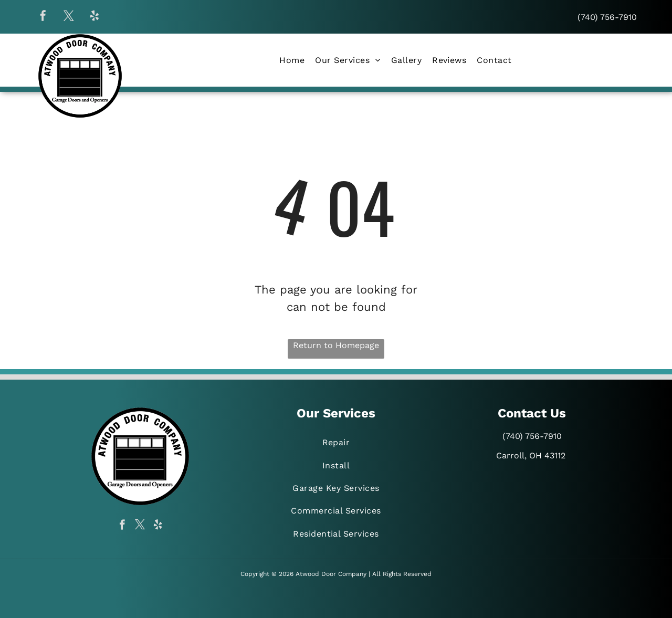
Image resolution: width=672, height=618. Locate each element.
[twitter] (69, 17)
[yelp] (94, 17)
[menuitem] (292, 60)
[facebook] (43, 17)
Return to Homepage (336, 345)
